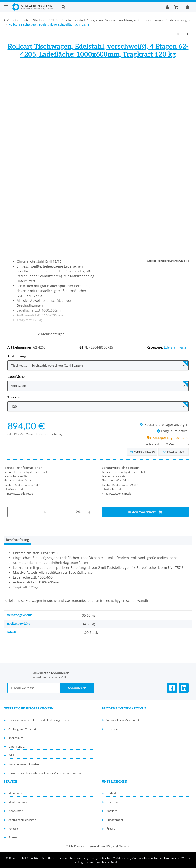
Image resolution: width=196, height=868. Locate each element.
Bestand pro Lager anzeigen (164, 425)
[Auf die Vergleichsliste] (142, 452)
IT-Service (113, 729)
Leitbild (111, 793)
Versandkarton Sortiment (123, 720)
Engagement (115, 820)
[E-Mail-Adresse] (34, 688)
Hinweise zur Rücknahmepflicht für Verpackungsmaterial (45, 773)
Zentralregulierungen (22, 820)
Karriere (112, 811)
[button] (110, 7)
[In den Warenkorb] (145, 512)
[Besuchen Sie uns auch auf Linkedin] (184, 688)
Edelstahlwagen (176, 347)
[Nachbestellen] (187, 7)
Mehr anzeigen (51, 334)
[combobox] (98, 365)
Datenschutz (17, 747)
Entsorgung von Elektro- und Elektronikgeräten (38, 720)
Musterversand (18, 802)
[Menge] (45, 512)
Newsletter (15, 811)
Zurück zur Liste (18, 20)
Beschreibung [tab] (17, 540)
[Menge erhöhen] (89, 512)
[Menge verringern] (13, 512)
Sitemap (14, 837)
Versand (125, 846)
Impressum (16, 738)
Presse (111, 829)
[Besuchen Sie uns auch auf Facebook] (172, 688)
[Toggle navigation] (6, 5)
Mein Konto (16, 793)
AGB (11, 755)
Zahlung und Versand (22, 729)
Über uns (112, 802)
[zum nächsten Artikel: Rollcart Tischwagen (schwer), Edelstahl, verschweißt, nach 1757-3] (188, 34)
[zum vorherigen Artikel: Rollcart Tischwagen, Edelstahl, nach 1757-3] (178, 34)
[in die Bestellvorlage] (173, 452)
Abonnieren (77, 688)
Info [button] (186, 444)
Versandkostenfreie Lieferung (44, 434)
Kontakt (13, 829)
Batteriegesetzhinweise (24, 764)
